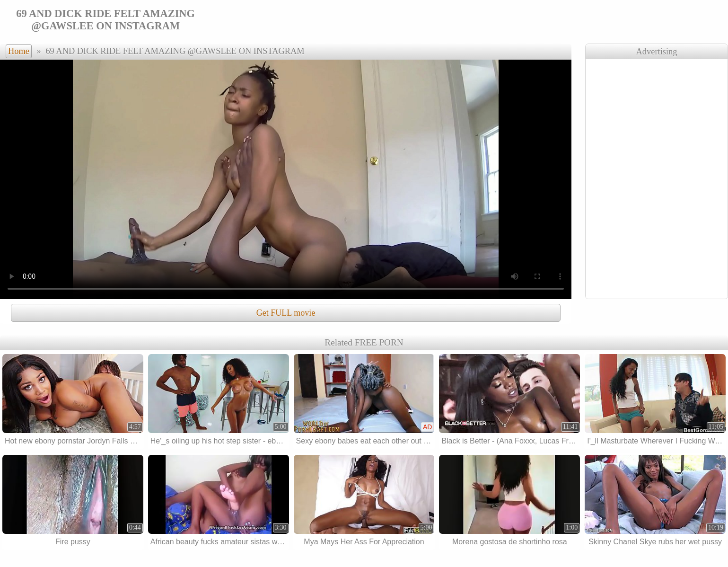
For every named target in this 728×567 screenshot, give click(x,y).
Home (19, 51)
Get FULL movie (286, 313)
